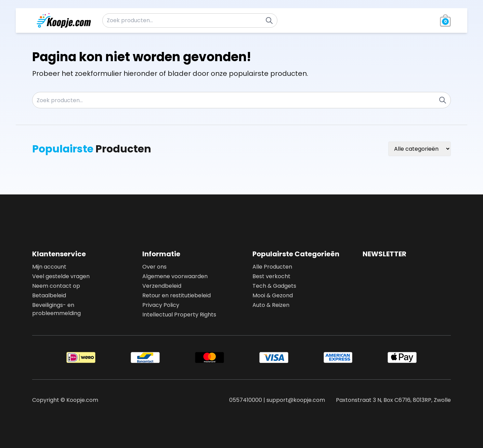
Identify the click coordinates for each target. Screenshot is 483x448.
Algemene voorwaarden (175, 276)
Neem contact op (56, 286)
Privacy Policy (161, 305)
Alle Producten (272, 267)
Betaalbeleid (49, 295)
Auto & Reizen (271, 305)
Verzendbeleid (162, 286)
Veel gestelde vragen (61, 276)
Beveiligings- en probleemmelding (56, 309)
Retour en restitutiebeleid (177, 295)
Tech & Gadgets (274, 286)
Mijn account (49, 267)
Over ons (154, 267)
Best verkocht (271, 276)
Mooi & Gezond (273, 295)
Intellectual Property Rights (179, 315)
